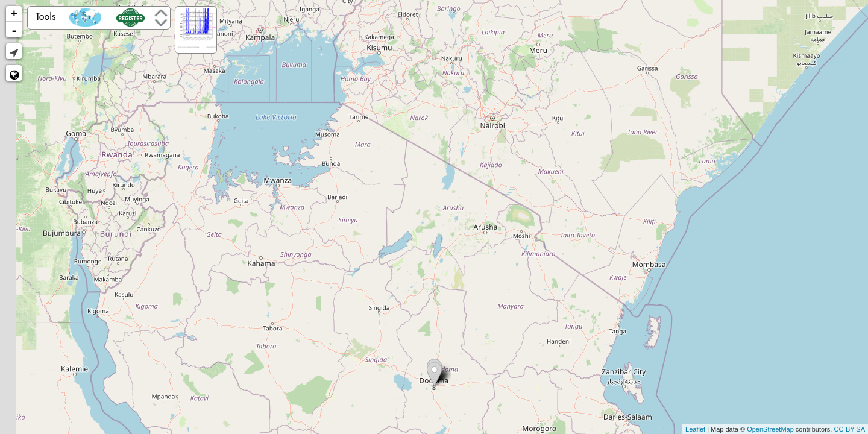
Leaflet (695, 429)
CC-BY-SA (849, 429)
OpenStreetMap (770, 429)
